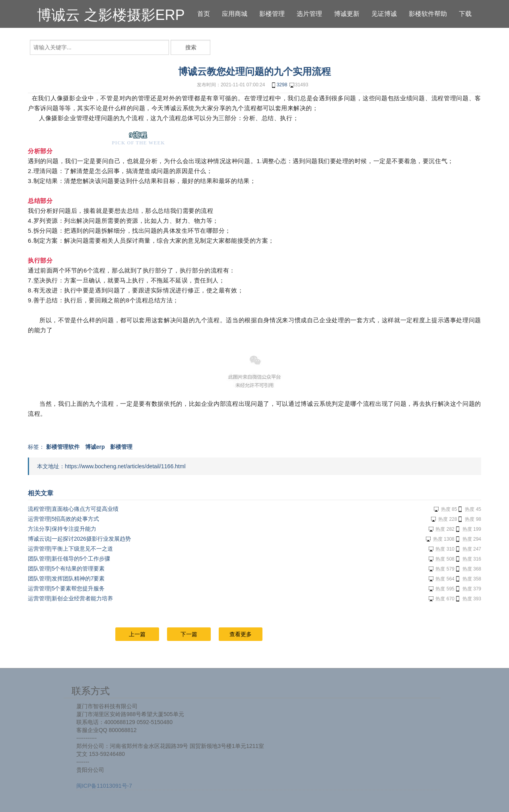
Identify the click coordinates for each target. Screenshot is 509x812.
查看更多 (241, 634)
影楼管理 (121, 447)
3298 (279, 85)
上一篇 (137, 634)
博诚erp (95, 447)
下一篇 (189, 634)
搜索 (191, 47)
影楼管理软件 (63, 447)
